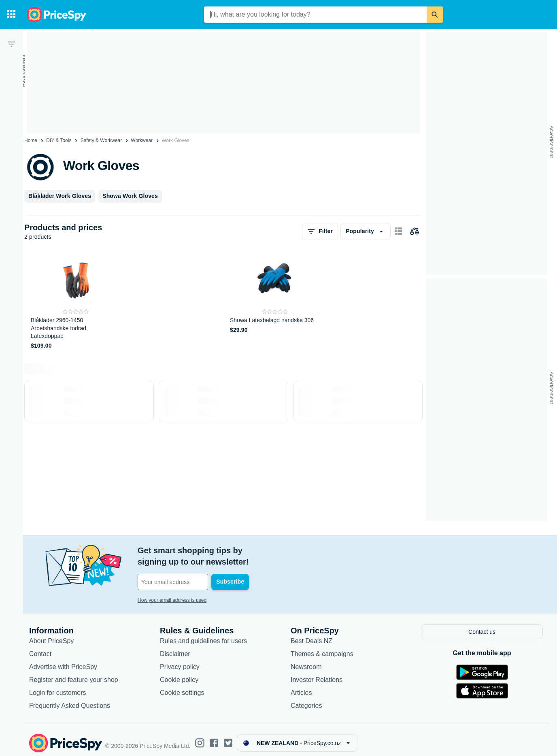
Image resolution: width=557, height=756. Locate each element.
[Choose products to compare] (415, 231)
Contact (40, 647)
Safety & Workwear (101, 140)
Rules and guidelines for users (203, 634)
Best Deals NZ (311, 634)
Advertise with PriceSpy (63, 660)
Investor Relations (317, 673)
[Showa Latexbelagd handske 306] (275, 302)
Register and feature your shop (74, 673)
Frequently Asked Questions (70, 699)
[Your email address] (192, 571)
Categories (306, 699)
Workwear (142, 140)
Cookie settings (182, 686)
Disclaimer (175, 647)
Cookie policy (179, 673)
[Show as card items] (398, 231)
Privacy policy (180, 660)
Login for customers (58, 686)
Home (31, 140)
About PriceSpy (51, 634)
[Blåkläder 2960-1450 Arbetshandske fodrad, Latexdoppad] (76, 302)
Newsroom (306, 660)
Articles (301, 686)
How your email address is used (172, 589)
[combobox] (315, 15)
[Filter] (11, 44)
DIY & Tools (59, 140)
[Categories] (11, 15)
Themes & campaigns (322, 647)
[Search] (435, 15)
